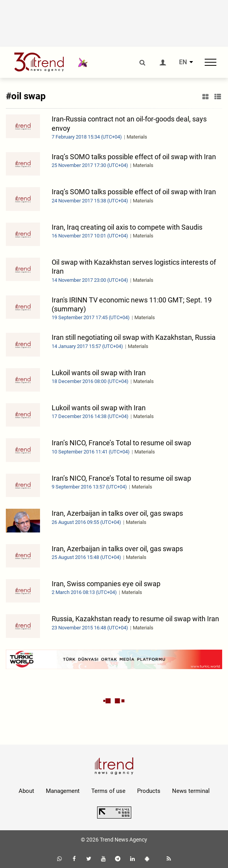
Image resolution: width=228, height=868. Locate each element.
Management (63, 791)
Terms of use (108, 791)
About (26, 791)
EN (183, 62)
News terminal (191, 791)
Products (149, 791)
